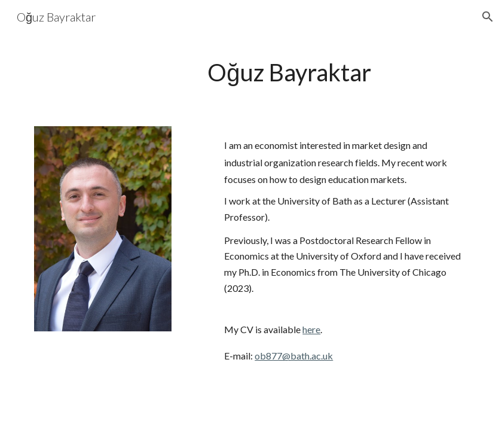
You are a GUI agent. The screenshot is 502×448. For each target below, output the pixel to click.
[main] (288, 73)
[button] (488, 17)
